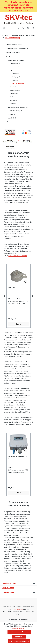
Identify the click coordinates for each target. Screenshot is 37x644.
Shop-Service (8, 588)
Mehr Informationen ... (18, 628)
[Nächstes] (33, 296)
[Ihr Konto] (28, 28)
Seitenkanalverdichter (14, 44)
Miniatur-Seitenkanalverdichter (18, 107)
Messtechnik (12, 118)
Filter (11, 70)
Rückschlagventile (15, 90)
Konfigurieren (19, 637)
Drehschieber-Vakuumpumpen (17, 48)
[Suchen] (18, 28)
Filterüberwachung (18, 84)
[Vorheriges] (4, 296)
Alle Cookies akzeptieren (19, 641)
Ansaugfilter (15, 74)
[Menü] (4, 28)
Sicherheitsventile (15, 87)
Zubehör (9, 56)
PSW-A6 (12, 288)
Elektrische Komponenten (17, 97)
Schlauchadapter (15, 64)
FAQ (7, 122)
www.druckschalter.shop (18, 256)
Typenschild (12, 114)
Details (18, 324)
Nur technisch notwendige (19, 632)
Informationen (8, 592)
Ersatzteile (13, 104)
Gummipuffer (14, 100)
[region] (18, 296)
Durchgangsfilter (17, 77)
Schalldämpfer (14, 94)
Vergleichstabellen (13, 52)
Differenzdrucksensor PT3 (18, 458)
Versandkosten (17, 609)
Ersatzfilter (15, 80)
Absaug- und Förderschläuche (19, 67)
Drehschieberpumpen (15, 111)
